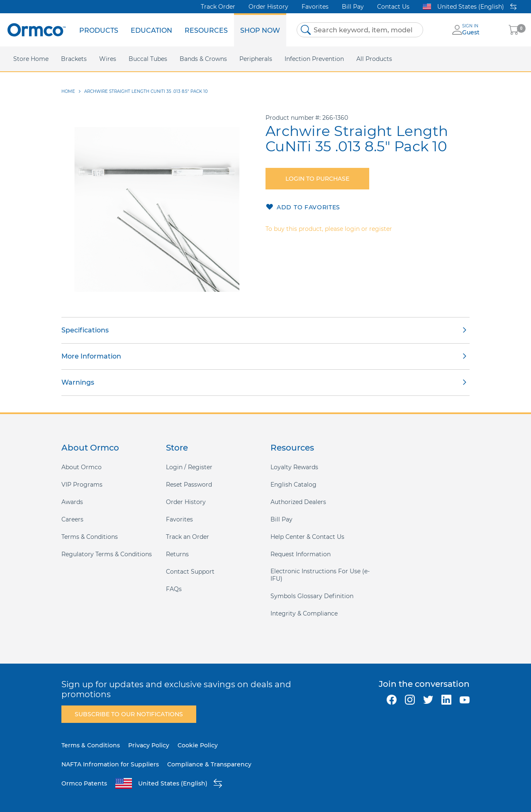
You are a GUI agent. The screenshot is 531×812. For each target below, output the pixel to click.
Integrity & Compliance (304, 613)
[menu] (180, 30)
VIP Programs (82, 485)
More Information (91, 356)
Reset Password (189, 485)
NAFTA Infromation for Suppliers (110, 764)
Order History (268, 7)
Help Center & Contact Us (307, 537)
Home (68, 91)
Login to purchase (317, 179)
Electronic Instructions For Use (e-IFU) (320, 575)
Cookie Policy (198, 745)
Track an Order (188, 537)
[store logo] (37, 30)
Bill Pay (353, 7)
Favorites (315, 7)
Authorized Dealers (298, 502)
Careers (72, 519)
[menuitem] (99, 30)
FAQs (174, 589)
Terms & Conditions (90, 537)
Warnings (78, 382)
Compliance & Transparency (209, 764)
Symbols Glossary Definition (312, 596)
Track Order (218, 7)
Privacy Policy (149, 745)
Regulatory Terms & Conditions (107, 554)
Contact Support (190, 572)
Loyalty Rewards (294, 467)
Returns (177, 554)
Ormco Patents (84, 783)
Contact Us (393, 7)
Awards (72, 502)
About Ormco (82, 467)
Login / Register (189, 467)
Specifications (85, 330)
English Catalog (294, 485)
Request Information (301, 554)
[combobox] (360, 30)
